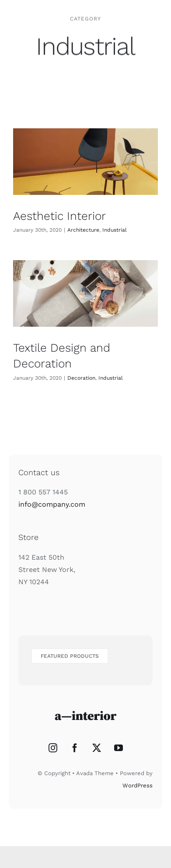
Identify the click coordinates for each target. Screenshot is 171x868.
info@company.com (52, 504)
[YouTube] (119, 748)
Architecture (83, 230)
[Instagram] (53, 748)
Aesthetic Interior (59, 216)
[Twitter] (97, 748)
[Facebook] (75, 748)
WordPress (138, 785)
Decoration (81, 378)
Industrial (115, 230)
